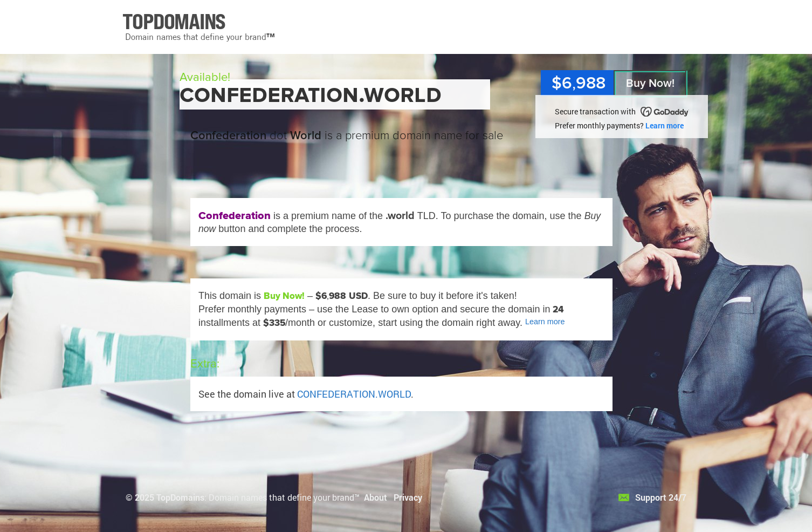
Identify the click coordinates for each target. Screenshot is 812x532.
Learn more (665, 125)
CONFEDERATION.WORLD (354, 394)
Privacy (408, 497)
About (376, 497)
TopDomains (180, 497)
